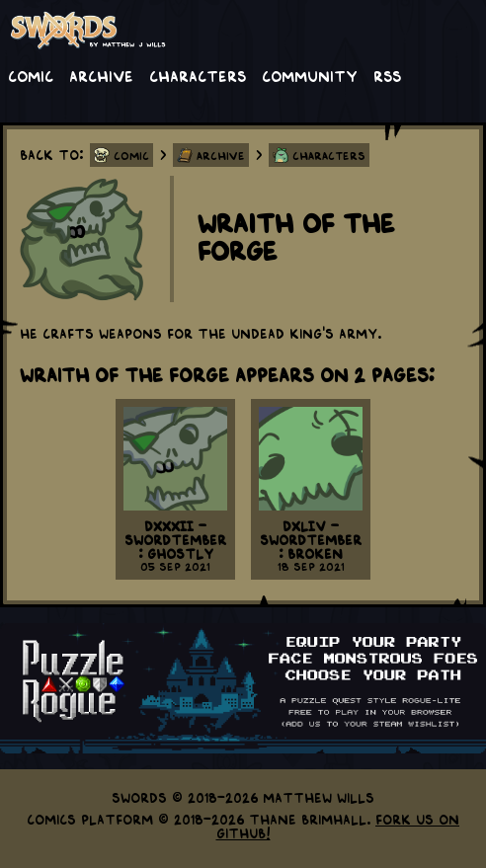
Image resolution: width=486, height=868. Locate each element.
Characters (198, 75)
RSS (387, 75)
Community (310, 75)
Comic (31, 75)
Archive (101, 75)
